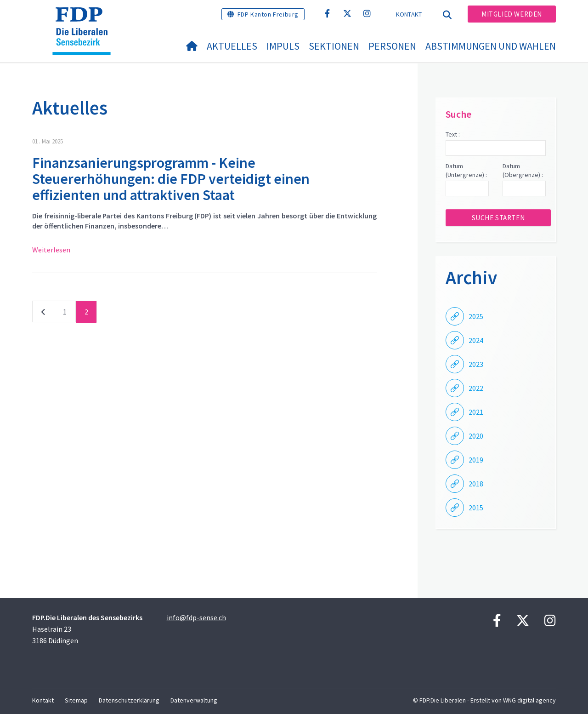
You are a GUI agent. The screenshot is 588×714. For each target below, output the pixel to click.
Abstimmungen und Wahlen (491, 46)
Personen (392, 46)
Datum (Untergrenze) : (466, 171)
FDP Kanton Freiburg (268, 14)
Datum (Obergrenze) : (523, 171)
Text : (453, 134)
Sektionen (334, 46)
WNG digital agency (529, 700)
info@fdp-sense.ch (196, 617)
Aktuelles (232, 46)
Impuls (283, 46)
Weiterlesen (51, 250)
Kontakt (409, 14)
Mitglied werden (512, 14)
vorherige (43, 314)
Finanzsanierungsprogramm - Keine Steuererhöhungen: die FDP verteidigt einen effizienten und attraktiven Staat (171, 179)
